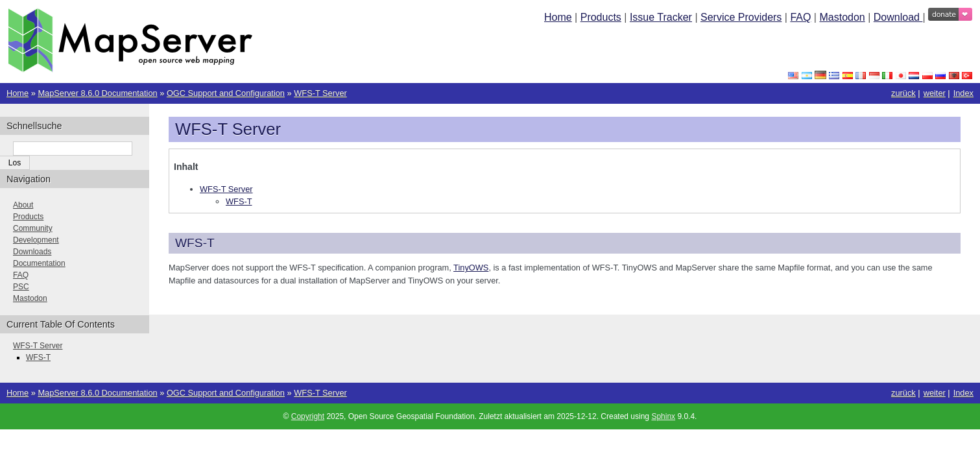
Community (33, 228)
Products (601, 17)
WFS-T (239, 201)
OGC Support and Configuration (226, 93)
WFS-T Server (320, 93)
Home (558, 17)
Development (36, 240)
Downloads (32, 252)
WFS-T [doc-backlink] (195, 243)
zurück (903, 93)
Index (963, 93)
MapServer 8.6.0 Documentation (97, 93)
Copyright (308, 416)
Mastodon (842, 17)
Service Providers (741, 17)
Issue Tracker (661, 17)
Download (898, 17)
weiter (935, 93)
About (23, 205)
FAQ (800, 17)
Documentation (39, 263)
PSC (21, 287)
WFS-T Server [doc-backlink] (228, 129)
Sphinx (663, 416)
